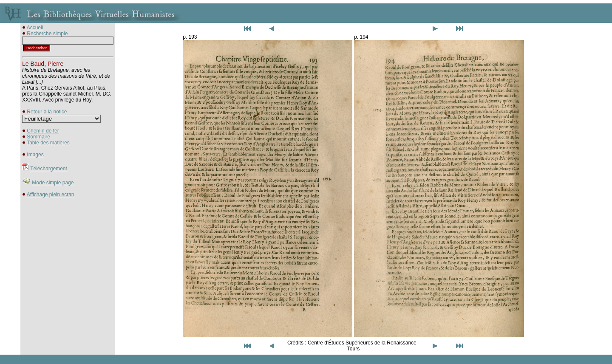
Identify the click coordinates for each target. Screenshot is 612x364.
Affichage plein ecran (51, 195)
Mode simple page (53, 183)
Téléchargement (49, 169)
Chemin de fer (43, 131)
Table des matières (48, 143)
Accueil (35, 28)
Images (35, 155)
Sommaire (38, 137)
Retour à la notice (47, 112)
